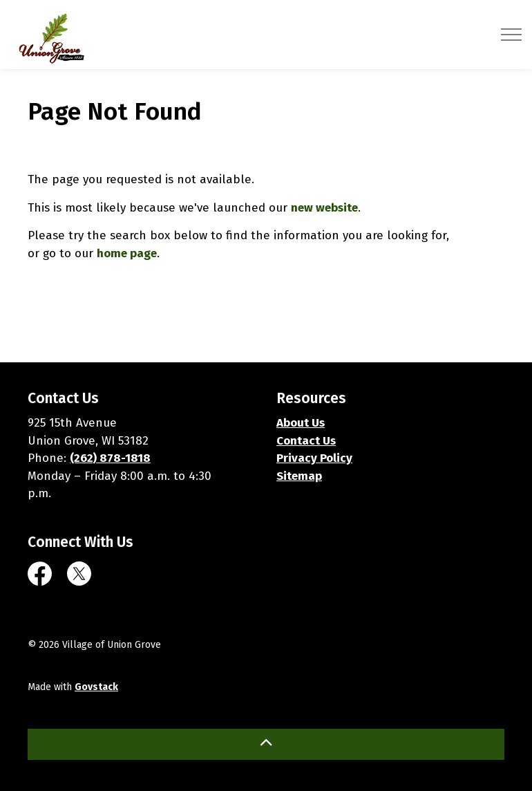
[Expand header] (511, 35)
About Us (301, 423)
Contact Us (306, 441)
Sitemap (299, 476)
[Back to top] (266, 744)
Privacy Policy (314, 458)
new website (324, 208)
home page (127, 253)
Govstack (96, 687)
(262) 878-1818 (110, 458)
